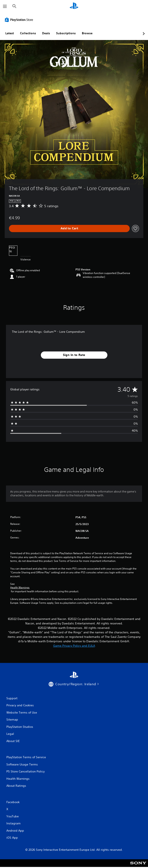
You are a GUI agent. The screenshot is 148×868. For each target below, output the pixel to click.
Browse (87, 33)
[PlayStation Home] (74, 6)
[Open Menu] (5, 6)
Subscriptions (66, 33)
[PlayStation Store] (20, 20)
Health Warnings (20, 588)
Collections (28, 33)
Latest (10, 33)
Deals (46, 33)
